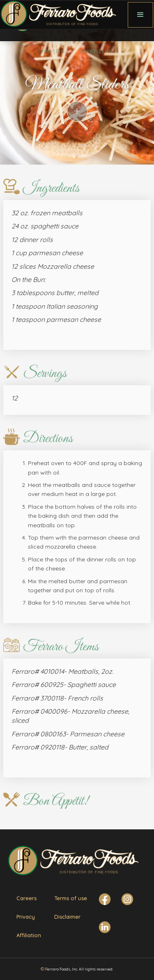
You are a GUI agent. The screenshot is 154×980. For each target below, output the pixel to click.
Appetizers (96, 51)
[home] (64, 15)
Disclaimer (67, 917)
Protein (53, 51)
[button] (140, 15)
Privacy (26, 917)
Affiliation (29, 935)
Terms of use (71, 898)
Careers (26, 898)
